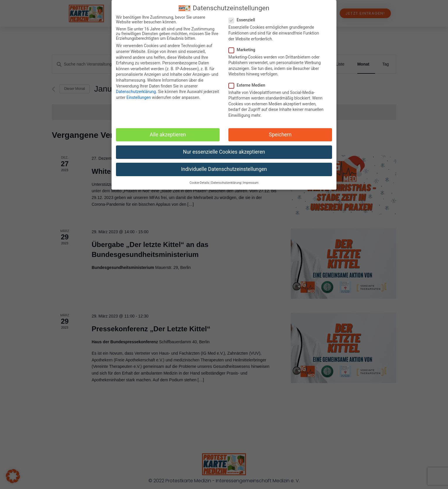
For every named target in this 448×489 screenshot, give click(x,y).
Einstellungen (139, 97)
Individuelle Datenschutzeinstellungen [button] (224, 169)
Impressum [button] (251, 183)
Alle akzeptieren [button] (168, 135)
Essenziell (244, 20)
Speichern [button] (280, 135)
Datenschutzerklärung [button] (226, 183)
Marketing (244, 50)
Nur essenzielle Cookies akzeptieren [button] (224, 152)
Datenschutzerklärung (136, 92)
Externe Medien (249, 85)
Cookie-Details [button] (199, 183)
